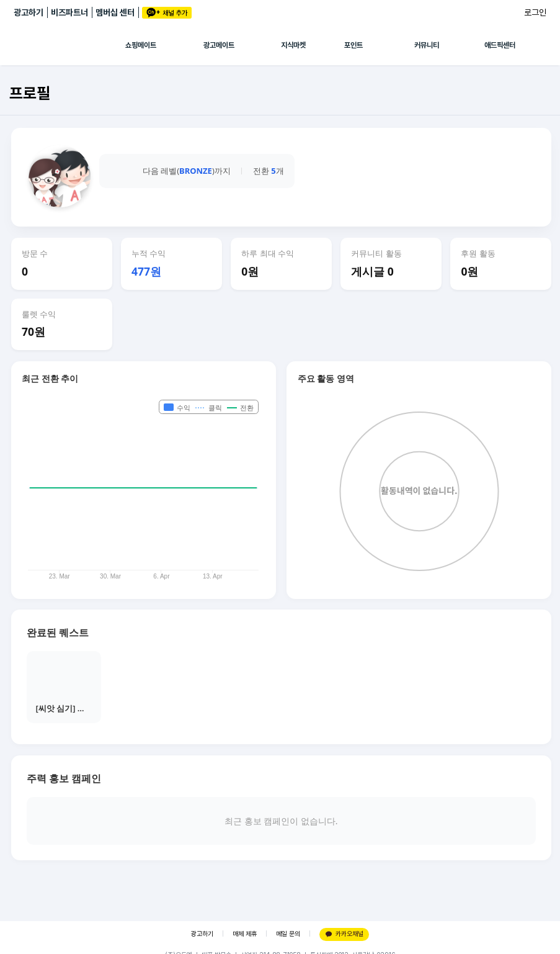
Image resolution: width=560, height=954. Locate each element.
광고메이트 (219, 45)
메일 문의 (288, 934)
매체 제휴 (245, 934)
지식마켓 (293, 45)
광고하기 (29, 12)
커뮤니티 (427, 45)
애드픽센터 (500, 45)
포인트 (353, 45)
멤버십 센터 (115, 12)
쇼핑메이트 (141, 45)
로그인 (535, 12)
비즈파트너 (69, 12)
